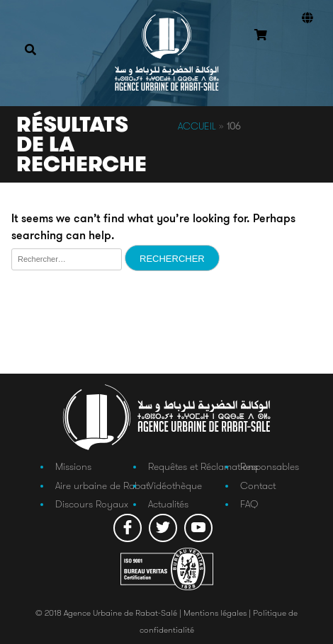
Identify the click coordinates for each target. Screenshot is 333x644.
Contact (258, 485)
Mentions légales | (218, 613)
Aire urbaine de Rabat (102, 485)
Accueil (197, 126)
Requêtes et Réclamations (203, 466)
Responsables (270, 466)
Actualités (168, 504)
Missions (73, 466)
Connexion (305, 56)
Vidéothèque (175, 485)
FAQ (249, 504)
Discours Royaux (92, 504)
